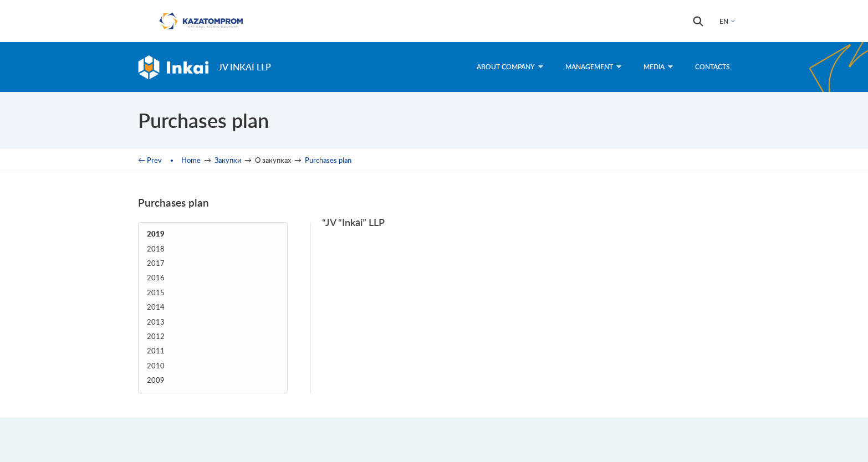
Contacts (713, 67)
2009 (156, 380)
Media (658, 67)
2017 (156, 263)
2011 (156, 351)
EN (724, 21)
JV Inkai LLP (245, 67)
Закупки (228, 160)
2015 (156, 293)
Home (191, 160)
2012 (156, 337)
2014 (156, 307)
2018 (156, 249)
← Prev (150, 160)
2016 (156, 278)
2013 (156, 322)
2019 (156, 234)
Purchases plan (328, 160)
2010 (156, 366)
